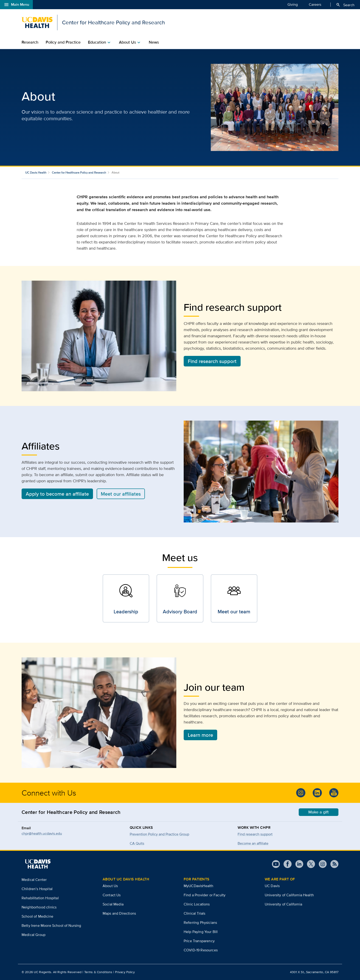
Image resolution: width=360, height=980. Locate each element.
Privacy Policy (125, 972)
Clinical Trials (194, 913)
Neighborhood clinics (39, 907)
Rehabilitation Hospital (40, 898)
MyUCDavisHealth (198, 886)
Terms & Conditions (98, 972)
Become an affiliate (253, 843)
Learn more (200, 735)
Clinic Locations (197, 904)
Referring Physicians (200, 923)
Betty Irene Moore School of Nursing (51, 926)
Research (30, 42)
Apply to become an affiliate (57, 494)
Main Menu (16, 5)
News (154, 42)
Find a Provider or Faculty (205, 895)
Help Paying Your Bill (201, 932)
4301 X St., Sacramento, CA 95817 (314, 972)
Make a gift (319, 812)
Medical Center (34, 880)
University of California (283, 904)
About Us (110, 886)
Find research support (212, 361)
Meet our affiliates (121, 494)
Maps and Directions (119, 913)
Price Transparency (199, 941)
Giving (293, 4)
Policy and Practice (63, 42)
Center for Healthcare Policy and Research (79, 172)
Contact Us (112, 895)
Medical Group (34, 935)
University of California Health (289, 895)
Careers (315, 4)
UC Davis (272, 886)
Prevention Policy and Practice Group (159, 834)
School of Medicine (37, 916)
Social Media (113, 904)
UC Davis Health (36, 172)
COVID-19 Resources (201, 950)
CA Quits (137, 843)
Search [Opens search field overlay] (345, 5)
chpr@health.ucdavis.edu (42, 833)
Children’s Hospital (37, 889)
